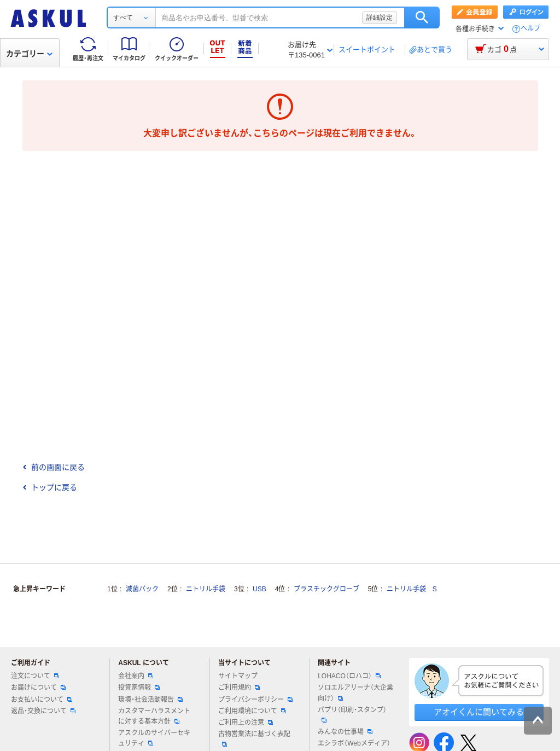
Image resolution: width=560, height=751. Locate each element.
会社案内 (136, 676)
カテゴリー (29, 54)
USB (259, 589)
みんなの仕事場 (345, 732)
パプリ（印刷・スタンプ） (352, 714)
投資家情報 (139, 688)
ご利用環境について (252, 711)
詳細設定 (380, 18)
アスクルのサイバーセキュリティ (154, 738)
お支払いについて (42, 700)
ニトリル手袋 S (412, 589)
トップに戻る (50, 487)
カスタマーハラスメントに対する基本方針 (154, 716)
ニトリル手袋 (206, 589)
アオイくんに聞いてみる (479, 712)
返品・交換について (43, 711)
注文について (35, 676)
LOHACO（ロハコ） (349, 676)
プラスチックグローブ (326, 589)
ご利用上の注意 (246, 723)
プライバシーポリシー (255, 700)
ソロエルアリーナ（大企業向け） (355, 693)
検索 (422, 18)
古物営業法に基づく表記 (254, 738)
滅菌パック (142, 589)
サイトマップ (238, 676)
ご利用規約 (239, 688)
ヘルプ (530, 29)
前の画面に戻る (54, 467)
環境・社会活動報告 (150, 700)
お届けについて (38, 688)
